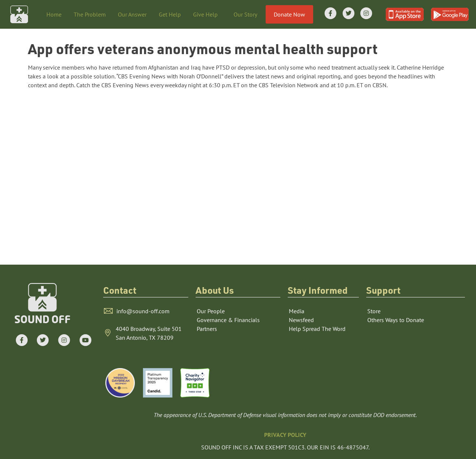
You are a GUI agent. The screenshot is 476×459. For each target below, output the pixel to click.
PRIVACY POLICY (285, 435)
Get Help (170, 14)
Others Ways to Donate (396, 320)
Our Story (247, 14)
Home (54, 14)
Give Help (207, 14)
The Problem (90, 14)
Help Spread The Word (317, 329)
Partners (207, 329)
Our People (211, 311)
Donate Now (289, 14)
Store (374, 311)
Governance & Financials (228, 320)
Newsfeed (301, 320)
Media (297, 311)
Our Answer (132, 14)
